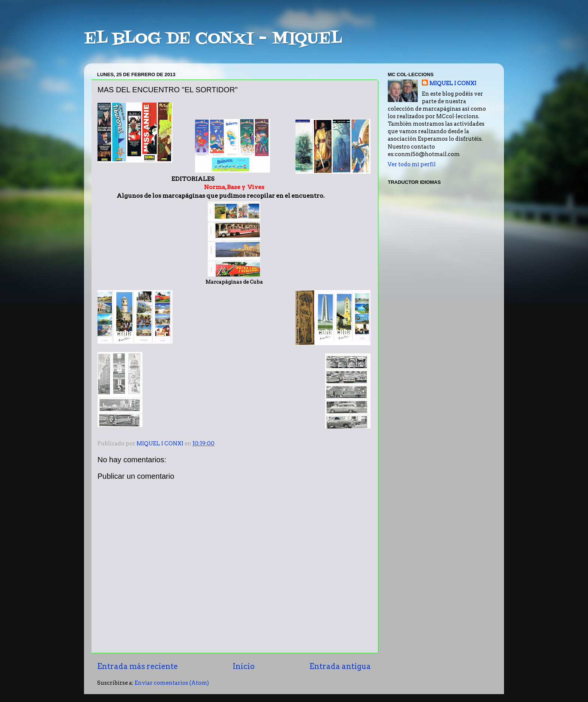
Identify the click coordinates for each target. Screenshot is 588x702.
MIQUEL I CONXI (453, 83)
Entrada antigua (340, 666)
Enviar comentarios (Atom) (172, 683)
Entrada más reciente (137, 666)
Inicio (244, 666)
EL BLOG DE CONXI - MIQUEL (213, 39)
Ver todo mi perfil (412, 164)
